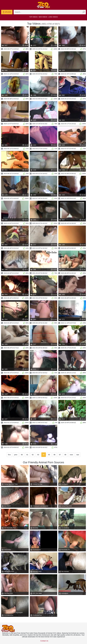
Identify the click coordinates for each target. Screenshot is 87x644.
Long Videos (53, 17)
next (71, 455)
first (9, 455)
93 (38, 455)
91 (27, 455)
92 (33, 455)
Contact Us (44, 641)
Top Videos (33, 17)
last (78, 455)
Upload (7, 12)
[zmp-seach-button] (84, 12)
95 (49, 455)
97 (60, 455)
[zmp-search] (50, 12)
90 (22, 455)
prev (16, 455)
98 (65, 455)
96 (54, 455)
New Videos (43, 17)
